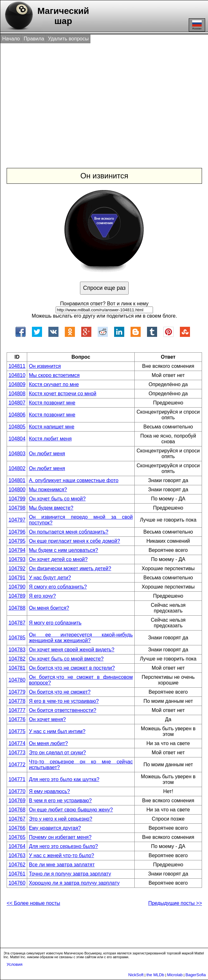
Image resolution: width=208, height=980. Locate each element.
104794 (17, 550)
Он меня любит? (48, 743)
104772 (17, 765)
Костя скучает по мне (54, 384)
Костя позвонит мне (52, 403)
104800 (17, 490)
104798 (17, 508)
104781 (17, 668)
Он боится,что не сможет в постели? (72, 668)
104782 (17, 659)
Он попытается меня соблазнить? (68, 532)
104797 (17, 520)
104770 (17, 791)
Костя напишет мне (52, 427)
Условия (15, 964)
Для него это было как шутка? (64, 779)
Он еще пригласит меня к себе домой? (74, 541)
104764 (17, 846)
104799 (17, 499)
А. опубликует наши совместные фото (73, 480)
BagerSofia (196, 975)
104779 (17, 692)
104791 (17, 578)
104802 (17, 468)
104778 (17, 701)
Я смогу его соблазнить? (58, 587)
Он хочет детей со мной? (58, 559)
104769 (17, 801)
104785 (17, 638)
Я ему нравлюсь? (49, 791)
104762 (17, 865)
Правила (34, 39)
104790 (17, 587)
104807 (17, 403)
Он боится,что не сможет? (60, 692)
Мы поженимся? (48, 490)
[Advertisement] (105, 99)
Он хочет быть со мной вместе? (66, 659)
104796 (17, 532)
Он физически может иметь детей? (70, 568)
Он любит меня (47, 454)
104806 (17, 415)
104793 (17, 559)
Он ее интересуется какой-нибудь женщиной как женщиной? (81, 638)
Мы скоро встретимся (54, 375)
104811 (17, 366)
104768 (17, 810)
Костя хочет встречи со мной (62, 394)
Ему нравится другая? (55, 828)
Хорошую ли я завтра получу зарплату (74, 883)
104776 (17, 719)
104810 (17, 375)
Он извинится (45, 366)
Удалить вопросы (68, 39)
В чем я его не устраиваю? (60, 801)
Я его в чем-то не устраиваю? (64, 701)
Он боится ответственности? (62, 710)
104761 (17, 874)
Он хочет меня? (47, 719)
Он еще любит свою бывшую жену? (71, 810)
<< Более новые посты (33, 903)
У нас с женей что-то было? (61, 855)
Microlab (175, 975)
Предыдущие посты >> (175, 903)
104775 (17, 731)
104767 (17, 819)
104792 (17, 568)
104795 (17, 541)
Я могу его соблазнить (55, 623)
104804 (17, 439)
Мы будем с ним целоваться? (63, 550)
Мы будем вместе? (51, 508)
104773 (17, 753)
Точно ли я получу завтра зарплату (70, 874)
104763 (17, 855)
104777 (17, 710)
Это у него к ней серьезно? (60, 819)
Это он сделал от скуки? (57, 753)
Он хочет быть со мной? (57, 499)
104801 (17, 480)
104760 (17, 883)
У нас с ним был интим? (57, 731)
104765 (17, 837)
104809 (17, 384)
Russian (197, 25)
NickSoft (136, 975)
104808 (17, 394)
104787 (17, 623)
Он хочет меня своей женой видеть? (71, 650)
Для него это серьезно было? (63, 846)
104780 (17, 680)
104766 (17, 828)
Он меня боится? (49, 608)
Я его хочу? (42, 596)
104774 (17, 743)
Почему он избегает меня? (60, 837)
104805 (17, 427)
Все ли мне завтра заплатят (62, 865)
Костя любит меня (50, 439)
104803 (17, 454)
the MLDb (155, 975)
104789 (17, 596)
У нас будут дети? (50, 578)
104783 (17, 650)
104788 (17, 608)
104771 (17, 779)
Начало (11, 39)
